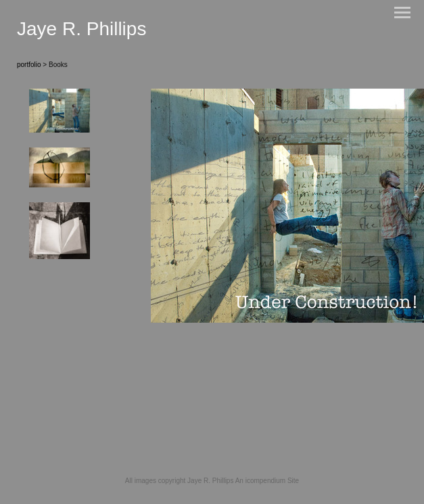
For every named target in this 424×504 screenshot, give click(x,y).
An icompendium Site (267, 481)
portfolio (29, 65)
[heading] (81, 32)
